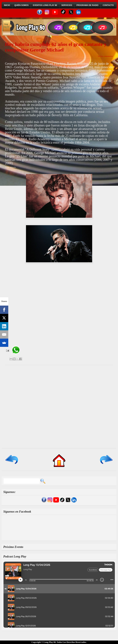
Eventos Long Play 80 (45, 5)
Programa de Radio (87, 5)
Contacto (108, 5)
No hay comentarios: (105, 56)
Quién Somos (22, 5)
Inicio (7, 5)
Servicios (67, 5)
